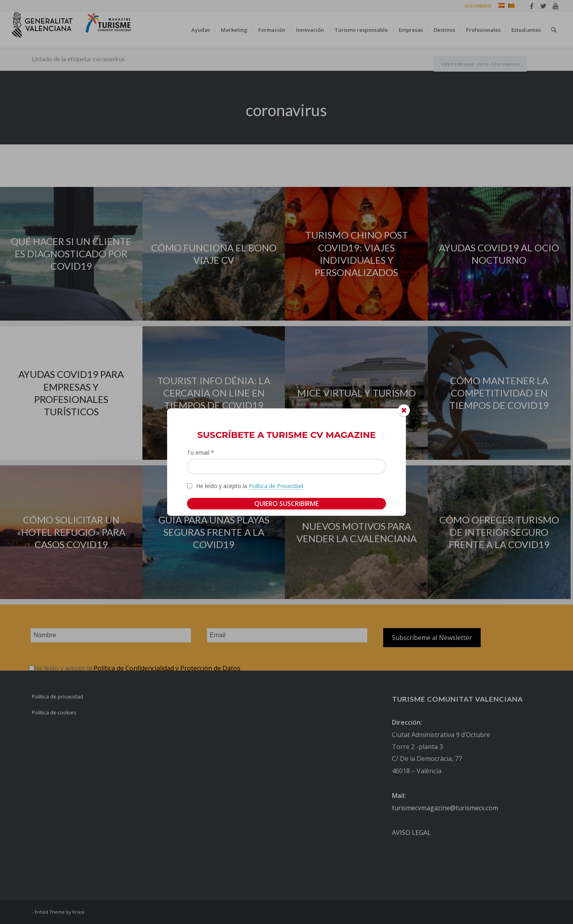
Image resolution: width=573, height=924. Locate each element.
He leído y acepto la (250, 486)
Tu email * (201, 452)
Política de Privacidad (276, 485)
